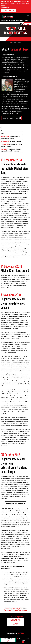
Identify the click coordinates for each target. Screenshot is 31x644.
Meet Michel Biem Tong (10, 118)
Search (27, 20)
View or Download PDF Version (15, 504)
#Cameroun (19, 608)
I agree (4, 10)
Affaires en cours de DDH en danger (23, 640)
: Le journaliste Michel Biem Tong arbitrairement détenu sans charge (11, 150)
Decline (12, 10)
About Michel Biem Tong (16, 43)
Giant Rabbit (21, 633)
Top (2, 131)
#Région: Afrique (11, 608)
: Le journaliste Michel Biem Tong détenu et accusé (11, 145)
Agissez (15, 624)
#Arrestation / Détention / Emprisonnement (15, 610)
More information (5, 7)
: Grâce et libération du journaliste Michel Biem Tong (10, 137)
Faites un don (12, 20)
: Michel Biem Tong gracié (11, 141)
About (2, 134)
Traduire (28, 24)
